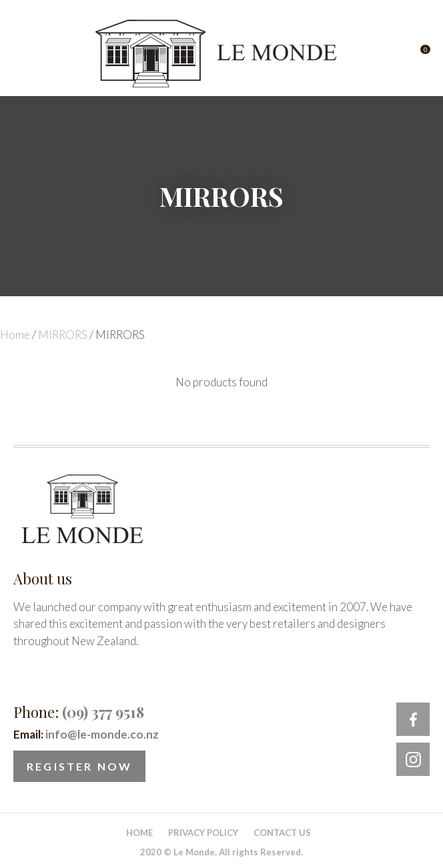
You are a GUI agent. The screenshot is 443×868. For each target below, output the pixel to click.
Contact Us (282, 833)
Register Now (79, 766)
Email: (86, 734)
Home (15, 335)
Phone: (79, 712)
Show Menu (21, 54)
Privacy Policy (203, 833)
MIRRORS (63, 335)
